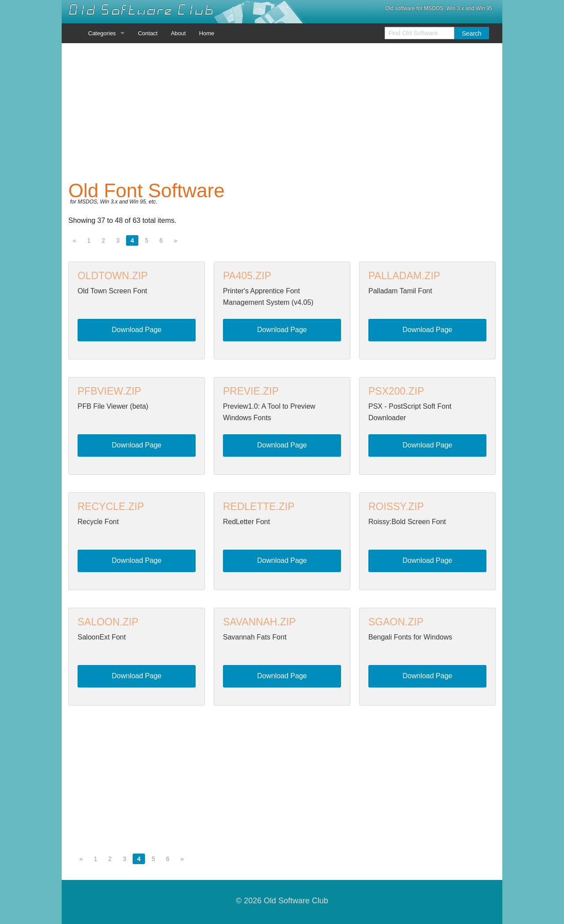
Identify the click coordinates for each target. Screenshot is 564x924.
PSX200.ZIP (396, 391)
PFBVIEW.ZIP (109, 391)
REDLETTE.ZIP (259, 506)
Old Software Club (141, 10)
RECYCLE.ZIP (111, 506)
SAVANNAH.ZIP (259, 622)
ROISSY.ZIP (396, 506)
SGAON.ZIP (396, 622)
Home (207, 33)
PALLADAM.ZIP (404, 276)
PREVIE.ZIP (251, 391)
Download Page (137, 330)
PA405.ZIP (247, 276)
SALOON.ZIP (108, 622)
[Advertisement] (282, 112)
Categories (102, 33)
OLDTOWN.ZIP (113, 276)
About (178, 33)
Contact (148, 33)
